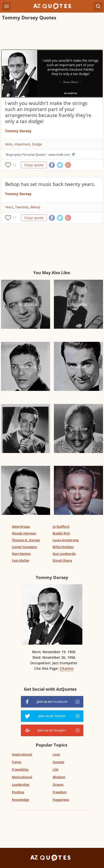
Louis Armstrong (66, 540)
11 (15, 218)
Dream (58, 784)
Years (9, 207)
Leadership (21, 784)
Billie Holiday (63, 547)
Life (56, 769)
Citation (67, 668)
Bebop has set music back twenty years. (50, 184)
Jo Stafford (61, 526)
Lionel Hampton (24, 547)
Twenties (22, 207)
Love (56, 754)
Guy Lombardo (64, 554)
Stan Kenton (21, 554)
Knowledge (20, 800)
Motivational (22, 777)
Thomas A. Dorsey (26, 540)
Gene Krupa (21, 526)
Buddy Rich (61, 533)
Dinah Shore (62, 560)
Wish (9, 144)
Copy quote (34, 165)
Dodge (37, 144)
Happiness (61, 800)
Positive (18, 792)
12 (15, 165)
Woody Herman (24, 533)
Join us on (52, 701)
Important (22, 144)
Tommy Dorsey (18, 131)
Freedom (60, 792)
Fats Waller (21, 560)
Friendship (20, 769)
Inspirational (22, 754)
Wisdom (59, 777)
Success (58, 762)
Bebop (35, 207)
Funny (17, 762)
